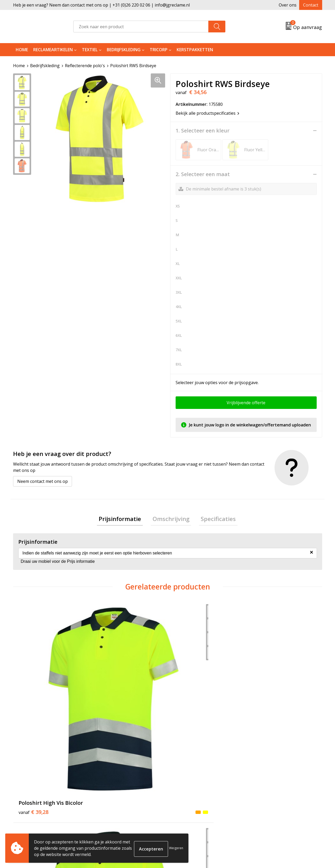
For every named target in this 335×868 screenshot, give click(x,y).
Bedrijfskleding (124, 50)
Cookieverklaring (267, 784)
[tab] (124, 520)
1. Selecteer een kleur (203, 131)
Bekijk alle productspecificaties (207, 113)
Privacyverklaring (267, 792)
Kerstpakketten (195, 50)
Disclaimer (261, 800)
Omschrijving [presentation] (171, 519)
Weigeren (176, 848)
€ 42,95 (111, 698)
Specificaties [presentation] (215, 519)
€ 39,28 (33, 690)
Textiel (90, 50)
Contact (311, 5)
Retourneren (187, 784)
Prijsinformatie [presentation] (124, 519)
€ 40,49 (188, 698)
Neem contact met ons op (43, 481)
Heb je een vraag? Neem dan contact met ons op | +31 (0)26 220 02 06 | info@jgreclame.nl (101, 5)
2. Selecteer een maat (203, 174)
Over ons (288, 5)
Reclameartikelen (53, 50)
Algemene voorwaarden (274, 776)
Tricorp (159, 50)
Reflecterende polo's (85, 66)
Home (22, 50)
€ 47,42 (265, 690)
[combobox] (141, 27)
